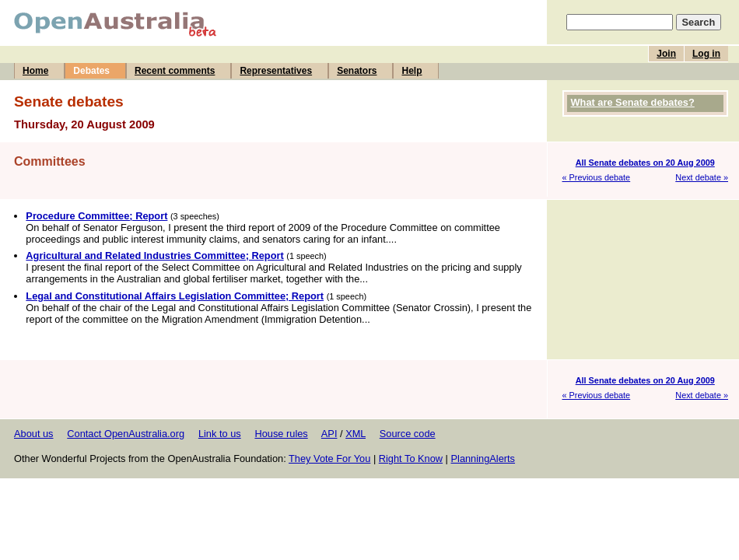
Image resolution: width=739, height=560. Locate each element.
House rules (281, 434)
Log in (706, 54)
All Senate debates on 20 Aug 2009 (645, 163)
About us (34, 434)
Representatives (276, 71)
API (329, 434)
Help (412, 71)
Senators (357, 71)
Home (35, 71)
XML (355, 434)
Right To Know (411, 458)
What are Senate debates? (633, 102)
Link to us (220, 434)
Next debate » (702, 177)
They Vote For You (329, 458)
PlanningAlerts (483, 458)
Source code (408, 434)
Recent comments (175, 71)
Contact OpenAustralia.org (126, 434)
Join (666, 54)
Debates (91, 71)
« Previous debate (597, 177)
